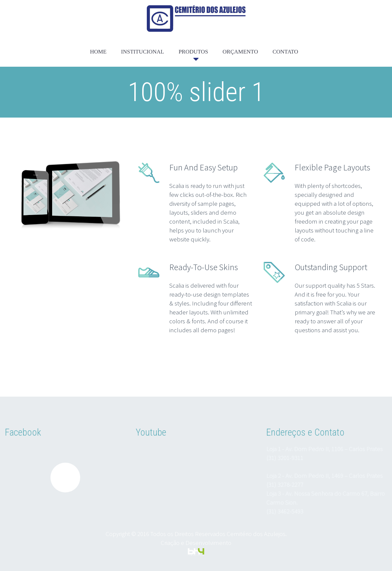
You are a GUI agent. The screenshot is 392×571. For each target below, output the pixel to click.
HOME (98, 52)
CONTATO (285, 52)
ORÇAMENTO (240, 52)
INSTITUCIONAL (143, 52)
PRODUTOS (193, 52)
